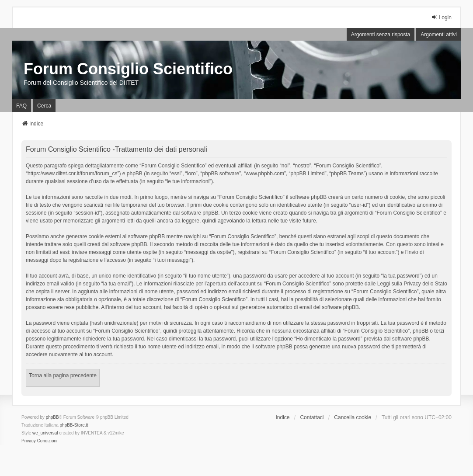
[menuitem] (29, 441)
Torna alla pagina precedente (63, 375)
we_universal (45, 433)
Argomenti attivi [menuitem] (439, 35)
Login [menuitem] (441, 17)
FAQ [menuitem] (21, 106)
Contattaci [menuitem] (312, 417)
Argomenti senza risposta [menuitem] (381, 35)
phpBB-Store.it (74, 425)
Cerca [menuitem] (44, 106)
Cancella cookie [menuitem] (353, 417)
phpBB (52, 417)
